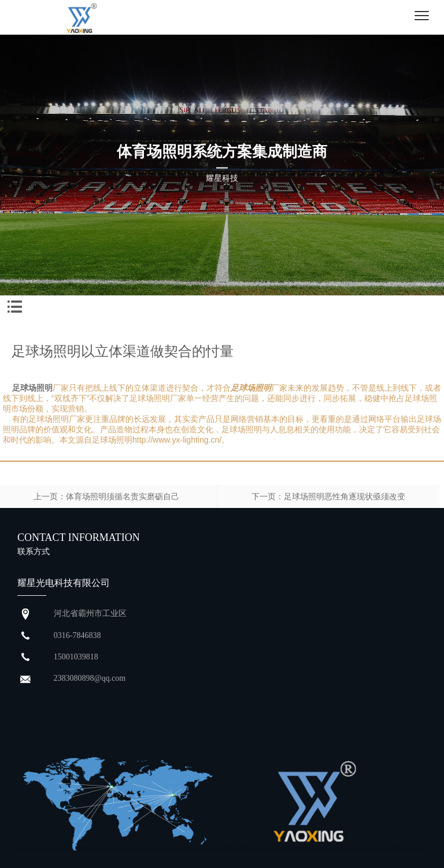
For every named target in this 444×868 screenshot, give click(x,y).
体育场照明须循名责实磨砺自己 (123, 496)
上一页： (50, 496)
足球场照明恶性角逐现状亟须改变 (345, 496)
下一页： (268, 496)
